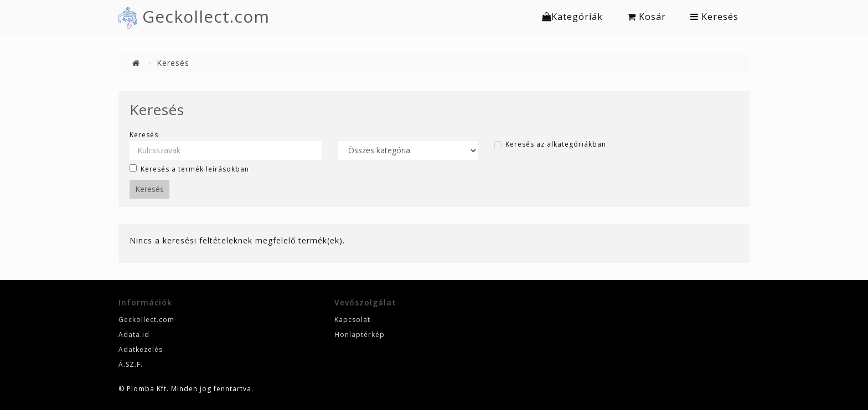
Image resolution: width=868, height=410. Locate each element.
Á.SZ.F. (131, 364)
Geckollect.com (206, 16)
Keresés (714, 17)
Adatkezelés (141, 349)
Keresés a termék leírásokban (189, 169)
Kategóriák (572, 17)
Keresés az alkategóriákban (550, 144)
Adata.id (134, 334)
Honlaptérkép (360, 334)
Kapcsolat (352, 320)
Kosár (647, 17)
